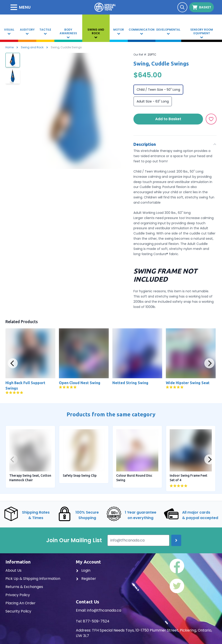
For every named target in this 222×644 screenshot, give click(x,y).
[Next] (209, 363)
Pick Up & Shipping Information (33, 579)
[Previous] (13, 363)
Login (83, 570)
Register (86, 579)
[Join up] (176, 540)
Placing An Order (21, 603)
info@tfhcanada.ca (104, 610)
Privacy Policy (18, 595)
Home (10, 47)
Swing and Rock (32, 47)
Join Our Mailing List (74, 540)
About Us (13, 570)
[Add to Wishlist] (211, 119)
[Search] (182, 7)
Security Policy (18, 611)
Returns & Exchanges (24, 587)
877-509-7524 (96, 621)
